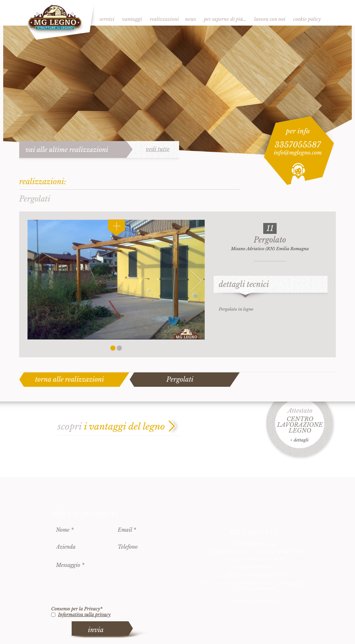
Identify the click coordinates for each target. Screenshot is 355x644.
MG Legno (58, 21)
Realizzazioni (164, 19)
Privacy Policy (297, 584)
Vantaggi (132, 19)
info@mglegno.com (298, 153)
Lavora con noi (270, 19)
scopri (111, 427)
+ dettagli (299, 440)
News (190, 19)
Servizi (107, 19)
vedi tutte (158, 149)
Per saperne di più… (225, 19)
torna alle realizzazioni (70, 379)
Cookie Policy (307, 19)
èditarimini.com (264, 600)
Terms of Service (252, 588)
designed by (254, 600)
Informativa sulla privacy (84, 615)
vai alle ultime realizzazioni (67, 150)
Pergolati (180, 379)
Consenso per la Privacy (77, 609)
